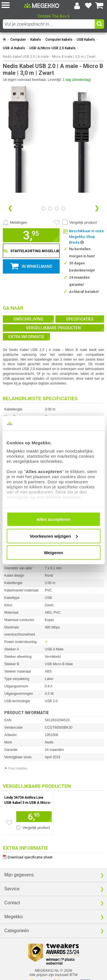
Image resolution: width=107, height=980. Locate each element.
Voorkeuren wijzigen (54, 536)
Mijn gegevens (19, 875)
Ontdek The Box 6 (54, 16)
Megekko (14, 917)
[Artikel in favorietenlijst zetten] (57, 223)
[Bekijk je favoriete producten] (88, 6)
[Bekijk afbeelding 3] (63, 208)
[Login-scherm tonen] (77, 6)
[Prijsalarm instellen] (15, 223)
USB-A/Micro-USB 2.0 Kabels (53, 48)
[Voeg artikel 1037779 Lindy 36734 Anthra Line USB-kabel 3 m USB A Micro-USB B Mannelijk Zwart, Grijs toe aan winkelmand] (34, 817)
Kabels (36, 40)
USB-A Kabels (14, 48)
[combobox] (49, 24)
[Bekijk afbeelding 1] (50, 208)
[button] (13, 6)
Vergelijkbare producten (53, 328)
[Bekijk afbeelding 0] (44, 208)
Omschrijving (28, 319)
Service (12, 889)
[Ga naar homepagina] (42, 5)
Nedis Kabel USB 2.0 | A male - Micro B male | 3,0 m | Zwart (49, 57)
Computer (18, 40)
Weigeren (53, 553)
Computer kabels (59, 40)
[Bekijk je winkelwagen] (99, 6)
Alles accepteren (53, 519)
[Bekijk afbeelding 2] (57, 208)
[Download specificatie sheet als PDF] (53, 856)
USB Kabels (86, 40)
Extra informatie (26, 337)
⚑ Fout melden (16, 769)
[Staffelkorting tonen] (31, 251)
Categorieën (17, 931)
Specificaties (80, 319)
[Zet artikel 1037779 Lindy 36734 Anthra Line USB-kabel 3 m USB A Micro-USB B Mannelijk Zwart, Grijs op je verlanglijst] (9, 823)
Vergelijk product (83, 222)
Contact (12, 903)
